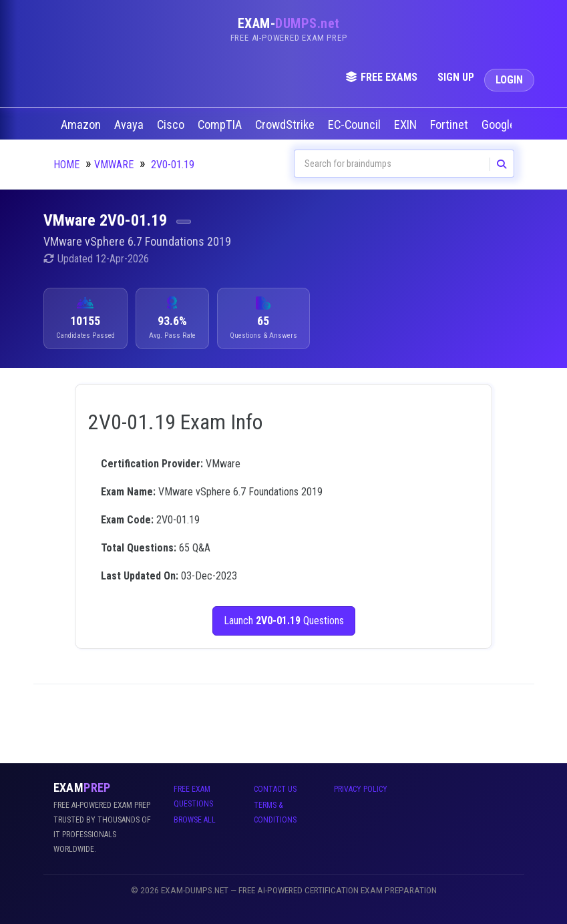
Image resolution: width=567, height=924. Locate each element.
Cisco (172, 125)
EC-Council (356, 125)
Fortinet (450, 125)
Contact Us (275, 789)
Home (66, 165)
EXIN (407, 125)
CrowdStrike (286, 125)
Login (509, 80)
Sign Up (456, 77)
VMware (114, 165)
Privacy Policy (361, 789)
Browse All (195, 820)
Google (500, 125)
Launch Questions (284, 621)
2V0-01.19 (173, 165)
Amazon (82, 125)
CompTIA (221, 125)
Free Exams (381, 77)
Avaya (130, 125)
